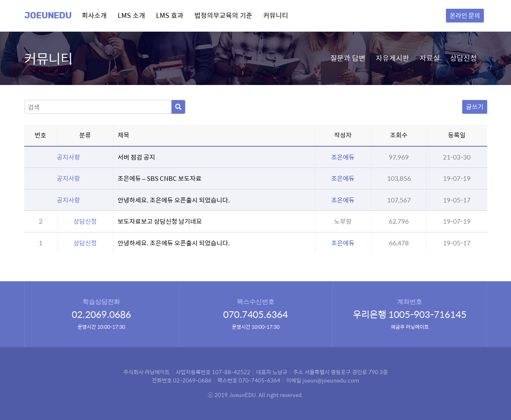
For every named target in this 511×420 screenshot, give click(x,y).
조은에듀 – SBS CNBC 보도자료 (160, 178)
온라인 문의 (465, 15)
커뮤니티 (276, 15)
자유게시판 (393, 58)
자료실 (430, 58)
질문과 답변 (348, 58)
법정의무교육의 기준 (223, 15)
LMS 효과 (170, 15)
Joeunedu (48, 15)
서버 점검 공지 (136, 157)
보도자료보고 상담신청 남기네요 (160, 221)
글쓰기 (475, 106)
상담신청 (463, 58)
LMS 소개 (131, 15)
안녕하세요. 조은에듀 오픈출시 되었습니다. (174, 200)
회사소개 (94, 15)
